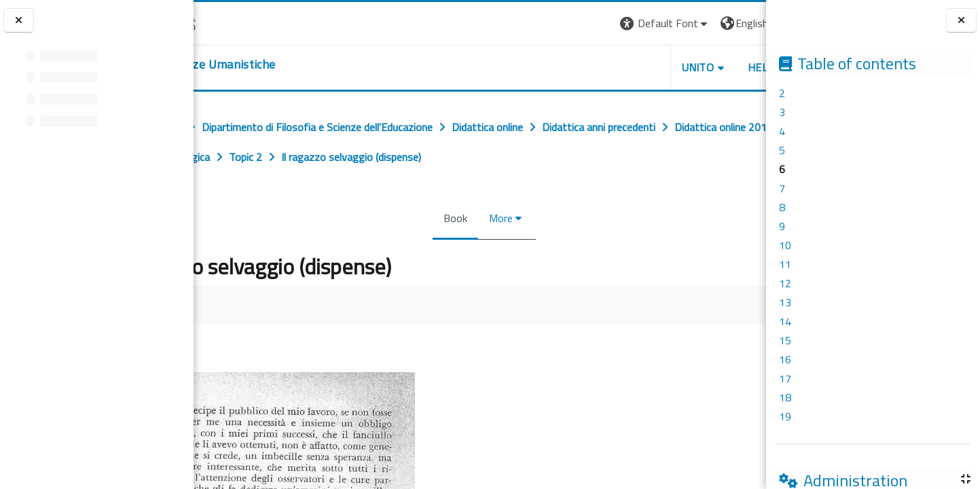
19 (785, 416)
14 (785, 321)
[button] (574, 23)
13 (785, 302)
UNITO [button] (607, 67)
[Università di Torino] (236, 22)
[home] (277, 65)
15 (785, 340)
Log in (741, 23)
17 (785, 378)
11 (785, 264)
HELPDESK (684, 67)
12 (785, 283)
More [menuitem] (497, 218)
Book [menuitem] (451, 218)
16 (785, 359)
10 (785, 245)
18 (785, 397)
